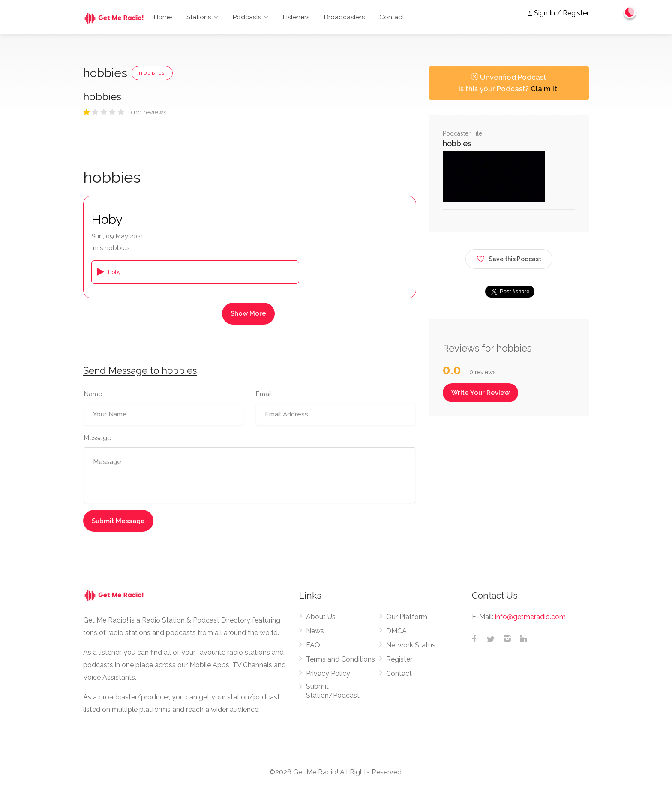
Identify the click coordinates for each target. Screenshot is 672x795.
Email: (265, 394)
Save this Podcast (509, 257)
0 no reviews (147, 112)
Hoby (107, 219)
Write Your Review (480, 393)
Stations (199, 17)
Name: (94, 394)
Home (163, 17)
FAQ (313, 645)
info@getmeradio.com (530, 617)
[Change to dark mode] (630, 13)
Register (399, 659)
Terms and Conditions (340, 659)
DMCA (396, 631)
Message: (98, 438)
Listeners (296, 17)
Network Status (411, 645)
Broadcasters (344, 17)
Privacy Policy (328, 673)
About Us (321, 617)
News (315, 631)
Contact (392, 17)
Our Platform (407, 617)
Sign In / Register (557, 13)
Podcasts (247, 17)
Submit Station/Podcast (333, 691)
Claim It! (545, 89)
